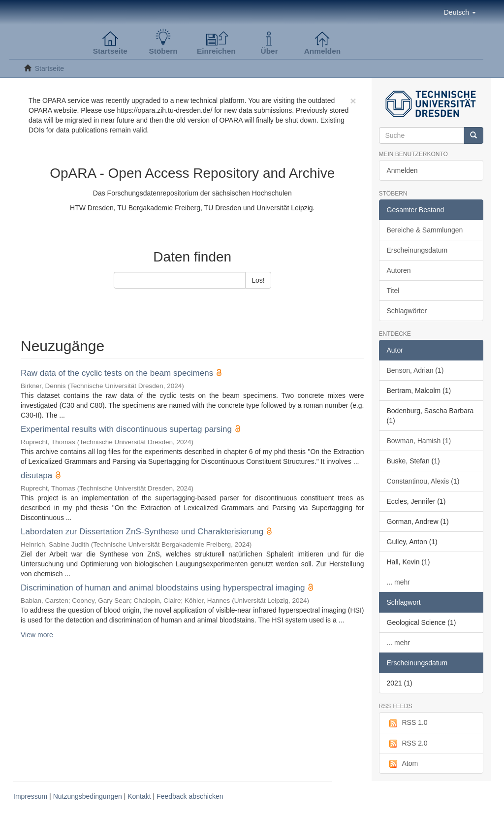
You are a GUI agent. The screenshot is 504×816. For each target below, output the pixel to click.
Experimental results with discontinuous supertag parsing (126, 429)
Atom (403, 764)
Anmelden (402, 170)
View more (37, 635)
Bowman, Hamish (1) (419, 441)
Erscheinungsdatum (417, 250)
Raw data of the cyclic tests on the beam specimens (117, 373)
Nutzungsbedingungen (88, 796)
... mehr (398, 582)
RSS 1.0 (407, 723)
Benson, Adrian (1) (415, 370)
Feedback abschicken (190, 796)
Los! (258, 280)
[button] (460, 12)
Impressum (30, 796)
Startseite (49, 68)
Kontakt (139, 796)
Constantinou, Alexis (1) (423, 481)
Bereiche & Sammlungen (425, 230)
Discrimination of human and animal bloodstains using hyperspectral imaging (163, 588)
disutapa (36, 475)
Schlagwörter (407, 311)
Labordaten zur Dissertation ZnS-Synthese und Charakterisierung (142, 532)
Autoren (399, 270)
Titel (393, 291)
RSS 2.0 (407, 744)
